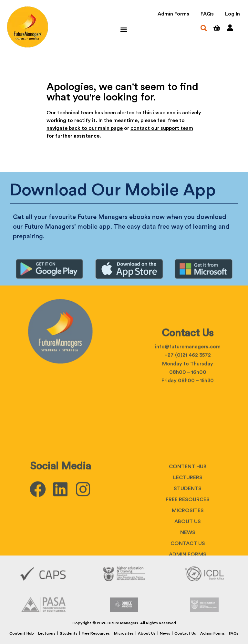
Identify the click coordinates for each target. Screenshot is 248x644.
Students (188, 538)
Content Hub (188, 516)
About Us (147, 633)
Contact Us (185, 633)
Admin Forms (173, 14)
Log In (232, 14)
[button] (124, 29)
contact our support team (162, 128)
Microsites (124, 633)
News (165, 633)
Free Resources (188, 549)
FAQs (207, 14)
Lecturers (188, 527)
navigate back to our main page (85, 128)
